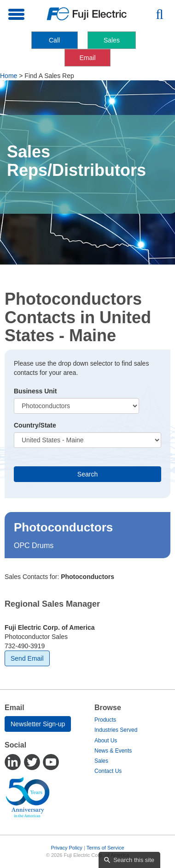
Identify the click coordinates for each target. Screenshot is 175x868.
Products (105, 720)
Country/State (35, 425)
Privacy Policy (66, 848)
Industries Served (116, 730)
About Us (106, 741)
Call (54, 40)
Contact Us (108, 771)
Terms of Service (105, 848)
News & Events (113, 751)
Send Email (27, 658)
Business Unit (35, 391)
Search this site (134, 860)
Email (87, 58)
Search (87, 474)
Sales (112, 40)
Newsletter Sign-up (38, 724)
